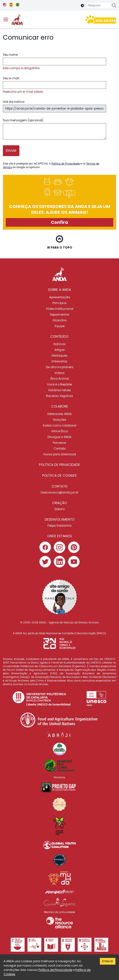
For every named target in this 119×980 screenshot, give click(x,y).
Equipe (60, 326)
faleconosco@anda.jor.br (59, 492)
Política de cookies (59, 476)
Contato (60, 448)
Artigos (60, 350)
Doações (60, 420)
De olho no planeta (60, 367)
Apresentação (60, 297)
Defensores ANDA (59, 414)
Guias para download (60, 454)
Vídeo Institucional (60, 309)
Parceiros (59, 443)
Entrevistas (59, 361)
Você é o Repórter (60, 384)
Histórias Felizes (60, 390)
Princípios (60, 303)
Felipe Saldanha (59, 526)
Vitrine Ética (59, 431)
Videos (59, 373)
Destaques (59, 356)
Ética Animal (60, 379)
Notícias (60, 344)
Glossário (60, 320)
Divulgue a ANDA (59, 437)
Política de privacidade (59, 465)
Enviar (11, 151)
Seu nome (54, 61)
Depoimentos (60, 314)
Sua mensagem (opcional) (54, 129)
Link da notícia (54, 106)
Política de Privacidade (66, 164)
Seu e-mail (54, 85)
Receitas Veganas (60, 396)
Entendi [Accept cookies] (108, 961)
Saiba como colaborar (60, 425)
